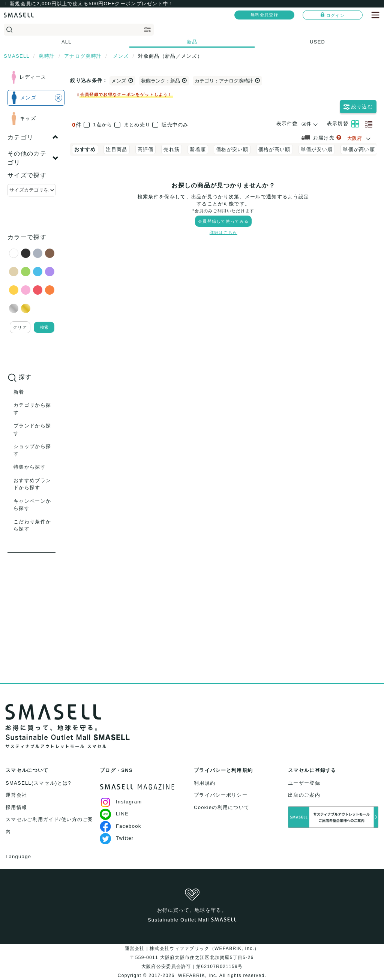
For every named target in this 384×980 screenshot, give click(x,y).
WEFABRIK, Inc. (198, 976)
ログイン (333, 15)
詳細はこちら (223, 232)
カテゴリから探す (32, 409)
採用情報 (16, 807)
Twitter (117, 838)
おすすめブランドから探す (32, 484)
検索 (44, 327)
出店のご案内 (304, 795)
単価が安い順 (317, 149)
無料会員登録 (264, 15)
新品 (192, 42)
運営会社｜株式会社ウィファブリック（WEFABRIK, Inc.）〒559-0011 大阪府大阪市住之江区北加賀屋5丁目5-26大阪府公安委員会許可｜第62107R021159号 (192, 958)
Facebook (121, 826)
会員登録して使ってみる (223, 221)
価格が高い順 (274, 149)
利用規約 (205, 783)
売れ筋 (172, 149)
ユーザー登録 (304, 783)
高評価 (146, 149)
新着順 (198, 149)
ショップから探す (32, 450)
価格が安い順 (232, 149)
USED (317, 42)
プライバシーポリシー (221, 795)
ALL (67, 42)
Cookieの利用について (222, 807)
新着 (19, 392)
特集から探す (30, 467)
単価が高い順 (359, 149)
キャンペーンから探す (32, 505)
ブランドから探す (32, 429)
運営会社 (16, 795)
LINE (114, 814)
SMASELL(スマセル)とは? (38, 783)
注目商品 (116, 149)
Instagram (121, 802)
